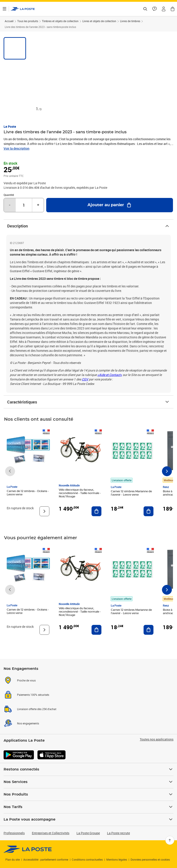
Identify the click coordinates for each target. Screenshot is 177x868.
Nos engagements (28, 723)
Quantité (9, 195)
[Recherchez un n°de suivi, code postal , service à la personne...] (145, 9)
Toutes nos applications (157, 739)
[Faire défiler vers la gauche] (10, 471)
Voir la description (16, 148)
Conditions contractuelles (87, 860)
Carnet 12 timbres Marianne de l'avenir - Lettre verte (131, 493)
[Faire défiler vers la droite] (167, 471)
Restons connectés (88, 769)
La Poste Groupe (88, 833)
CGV (85, 379)
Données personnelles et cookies (150, 860)
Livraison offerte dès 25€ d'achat (37, 709)
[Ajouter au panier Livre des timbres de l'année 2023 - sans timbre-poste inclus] (110, 205)
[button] (164, 9)
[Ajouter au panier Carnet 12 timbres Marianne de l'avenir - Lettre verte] (149, 511)
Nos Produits (88, 794)
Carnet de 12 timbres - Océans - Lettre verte (28, 493)
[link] (28, 849)
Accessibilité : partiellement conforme (46, 860)
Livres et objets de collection (99, 21)
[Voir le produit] (44, 511)
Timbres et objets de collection (60, 21)
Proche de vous (26, 680)
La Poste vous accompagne (88, 819)
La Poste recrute (118, 833)
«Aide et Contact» (110, 375)
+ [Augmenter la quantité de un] (38, 205)
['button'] (23, 9)
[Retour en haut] (170, 840)
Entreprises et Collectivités (51, 833)
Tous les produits (28, 21)
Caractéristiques (88, 402)
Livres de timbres (130, 21)
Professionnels (14, 833)
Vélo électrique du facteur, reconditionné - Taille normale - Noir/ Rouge (80, 493)
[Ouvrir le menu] (4, 9)
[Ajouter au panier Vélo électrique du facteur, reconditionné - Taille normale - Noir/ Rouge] (96, 511)
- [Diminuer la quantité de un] (10, 205)
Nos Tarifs (88, 807)
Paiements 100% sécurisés (33, 695)
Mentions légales (117, 860)
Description (88, 226)
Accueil (9, 21)
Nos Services (88, 782)
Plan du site (13, 860)
